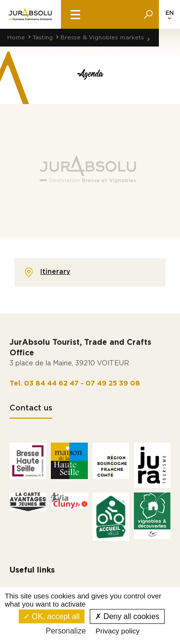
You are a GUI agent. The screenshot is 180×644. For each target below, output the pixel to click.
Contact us (31, 408)
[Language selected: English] (169, 14)
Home (16, 37)
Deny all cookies (127, 616)
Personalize (66, 631)
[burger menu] (75, 14)
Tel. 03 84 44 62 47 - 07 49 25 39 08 (75, 384)
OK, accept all (52, 616)
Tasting (43, 37)
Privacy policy (118, 631)
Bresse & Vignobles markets (102, 37)
